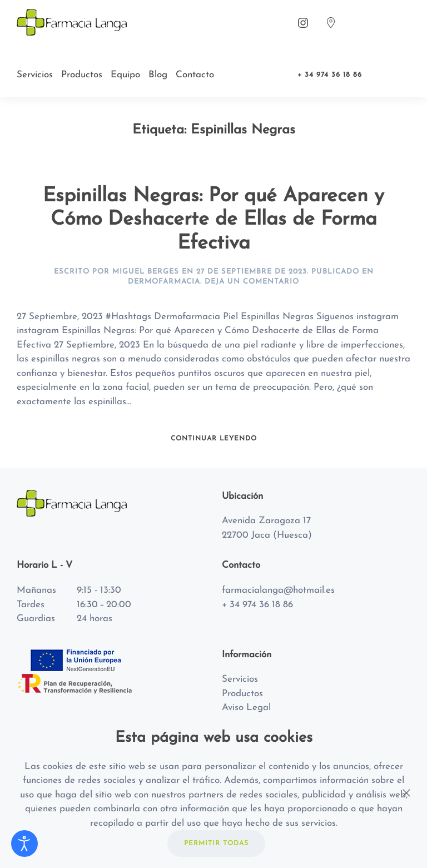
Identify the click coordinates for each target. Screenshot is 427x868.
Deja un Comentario (252, 282)
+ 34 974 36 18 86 (330, 75)
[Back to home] (73, 22)
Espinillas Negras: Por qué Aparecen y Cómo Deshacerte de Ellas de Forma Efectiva (213, 220)
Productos (82, 75)
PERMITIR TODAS (216, 844)
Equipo (125, 75)
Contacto (195, 75)
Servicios (35, 75)
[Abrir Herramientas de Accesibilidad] (24, 844)
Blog (158, 75)
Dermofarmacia (164, 282)
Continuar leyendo (214, 439)
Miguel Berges (146, 272)
